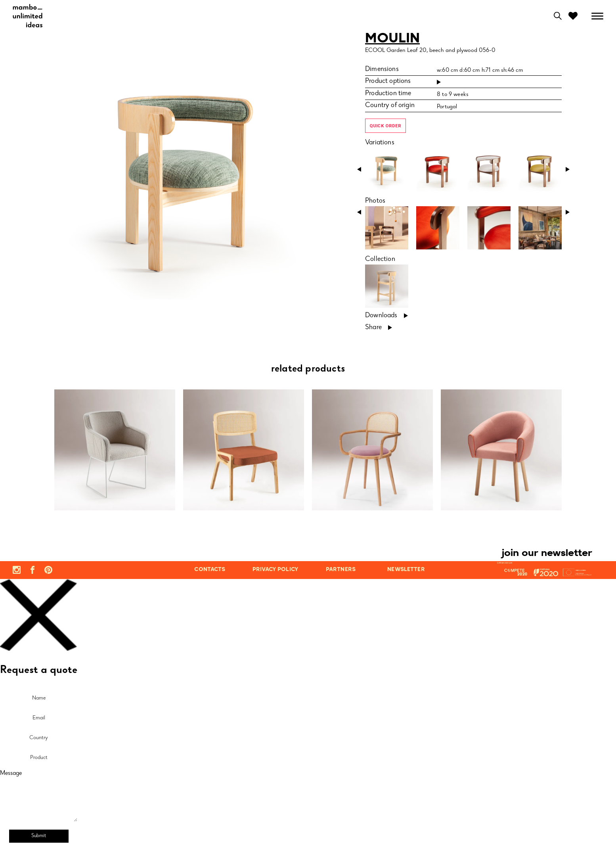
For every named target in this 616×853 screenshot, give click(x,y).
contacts (210, 570)
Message (11, 774)
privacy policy (275, 570)
